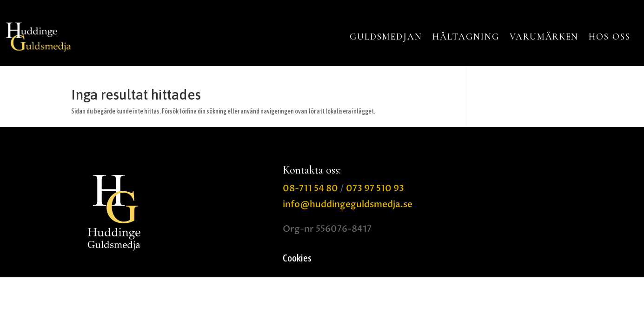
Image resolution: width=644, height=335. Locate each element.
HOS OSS (610, 37)
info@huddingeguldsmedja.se (348, 204)
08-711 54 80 (310, 188)
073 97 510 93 (375, 188)
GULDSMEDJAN (386, 37)
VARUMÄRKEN (544, 37)
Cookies (297, 259)
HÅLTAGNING (466, 37)
